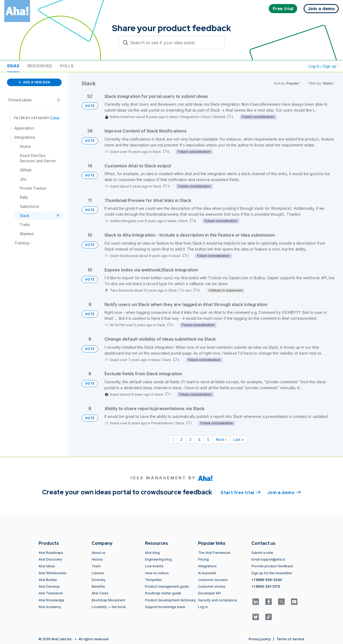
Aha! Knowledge (51, 600)
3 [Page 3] (190, 439)
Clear (55, 118)
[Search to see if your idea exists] (174, 43)
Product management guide (167, 586)
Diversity (99, 580)
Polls (67, 66)
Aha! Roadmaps (51, 553)
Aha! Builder (48, 580)
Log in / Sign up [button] (324, 66)
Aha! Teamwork (51, 593)
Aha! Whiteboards (53, 573)
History (97, 559)
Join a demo (284, 492)
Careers (98, 573)
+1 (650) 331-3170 (266, 586)
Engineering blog (158, 559)
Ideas (13, 66)
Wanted (219, 117)
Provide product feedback (272, 566)
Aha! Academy (50, 607)
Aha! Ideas (47, 566)
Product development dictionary (170, 600)
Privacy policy (260, 639)
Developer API (209, 593)
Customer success (213, 580)
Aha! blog (152, 553)
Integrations (190, 117)
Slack (206, 117)
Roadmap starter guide (163, 593)
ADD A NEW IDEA (34, 82)
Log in (203, 607)
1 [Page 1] (173, 439)
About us (99, 553)
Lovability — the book (109, 607)
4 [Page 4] (199, 439)
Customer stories (212, 586)
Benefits (98, 586)
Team (96, 566)
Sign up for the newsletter (272, 573)
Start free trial (241, 492)
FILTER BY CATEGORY (29, 118)
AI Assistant (207, 573)
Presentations (162, 423)
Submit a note (262, 553)
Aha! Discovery (50, 559)
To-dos (186, 290)
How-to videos (157, 573)
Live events (154, 566)
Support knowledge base (165, 607)
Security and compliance (217, 600)
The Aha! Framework (214, 553)
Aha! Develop (49, 586)
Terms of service (290, 639)
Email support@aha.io (268, 559)
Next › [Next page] (221, 439)
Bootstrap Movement (108, 600)
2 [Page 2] (181, 439)
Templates (154, 580)
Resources (40, 66)
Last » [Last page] (238, 439)
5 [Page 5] (208, 439)
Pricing (203, 559)
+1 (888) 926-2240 (267, 580)
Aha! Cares (100, 593)
